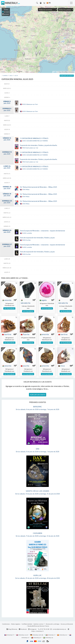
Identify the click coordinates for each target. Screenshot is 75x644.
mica (61, 366)
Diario (5, 75)
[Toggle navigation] (71, 3)
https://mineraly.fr (37, 631)
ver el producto (9, 308)
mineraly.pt (36, 637)
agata (43, 300)
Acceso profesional (67, 624)
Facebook (23, 629)
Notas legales (16, 624)
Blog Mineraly (12, 629)
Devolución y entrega (53, 624)
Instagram (32, 629)
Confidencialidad (27, 624)
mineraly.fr (9, 635)
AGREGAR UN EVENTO (38, 395)
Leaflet (55, 72)
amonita (7, 300)
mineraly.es (62, 635)
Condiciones (6, 624)
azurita (25, 366)
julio (16, 75)
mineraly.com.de (37, 635)
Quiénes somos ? (39, 624)
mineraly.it (50, 635)
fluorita (25, 334)
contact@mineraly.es (59, 629)
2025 (11, 75)
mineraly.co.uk (22, 635)
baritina (7, 334)
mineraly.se (48, 637)
